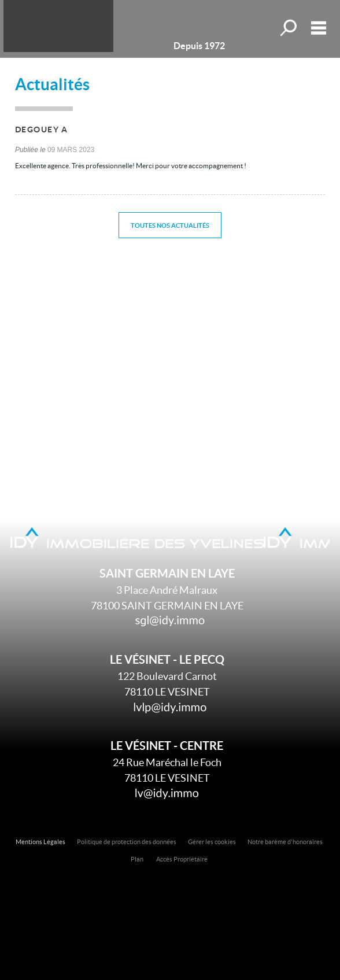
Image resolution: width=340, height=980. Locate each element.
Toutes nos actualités (170, 225)
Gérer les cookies (212, 842)
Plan (137, 859)
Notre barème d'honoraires (286, 842)
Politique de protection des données (127, 842)
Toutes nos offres (290, 28)
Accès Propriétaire (182, 859)
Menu (319, 28)
